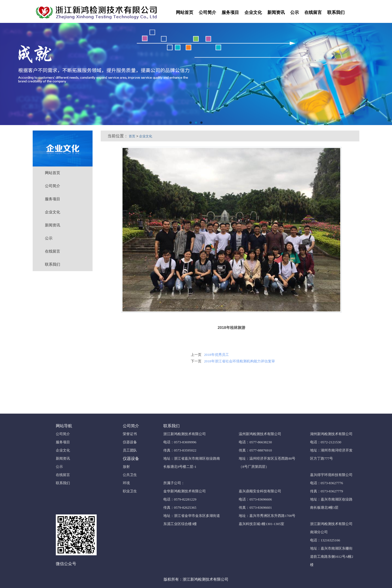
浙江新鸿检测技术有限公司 (185, 434)
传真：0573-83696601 (255, 507)
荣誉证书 (130, 434)
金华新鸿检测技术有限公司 (185, 491)
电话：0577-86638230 (255, 442)
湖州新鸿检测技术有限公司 (331, 434)
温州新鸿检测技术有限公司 (260, 434)
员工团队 (130, 450)
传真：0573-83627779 (327, 491)
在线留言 (313, 12)
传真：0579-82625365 (180, 507)
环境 (126, 483)
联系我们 (336, 12)
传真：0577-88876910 (255, 450)
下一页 (196, 361)
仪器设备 (130, 442)
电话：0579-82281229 (180, 499)
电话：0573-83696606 (255, 499)
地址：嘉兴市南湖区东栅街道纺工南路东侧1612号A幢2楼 (332, 557)
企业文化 (253, 12)
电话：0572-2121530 (326, 442)
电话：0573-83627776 (327, 483)
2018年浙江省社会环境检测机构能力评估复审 (240, 361)
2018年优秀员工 (217, 355)
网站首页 (185, 12)
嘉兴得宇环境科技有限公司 (331, 475)
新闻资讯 (276, 12)
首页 (132, 136)
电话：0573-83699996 (180, 442)
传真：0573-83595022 (180, 450)
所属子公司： (174, 483)
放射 (126, 467)
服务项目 (230, 12)
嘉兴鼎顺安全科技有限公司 (260, 491)
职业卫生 (130, 491)
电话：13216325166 (325, 540)
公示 (295, 12)
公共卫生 (130, 475)
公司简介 (207, 12)
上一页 (196, 355)
